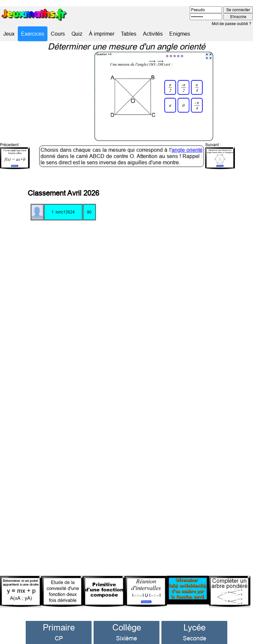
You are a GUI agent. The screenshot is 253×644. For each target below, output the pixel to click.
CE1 (59, 637)
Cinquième (126, 637)
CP (59, 628)
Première (195, 637)
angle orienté (187, 139)
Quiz (77, 34)
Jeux (9, 34)
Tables (129, 34)
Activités (153, 34)
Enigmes (180, 34)
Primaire (59, 617)
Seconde (195, 628)
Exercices (33, 34)
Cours (58, 34)
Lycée (195, 617)
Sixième (126, 628)
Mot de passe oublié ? (232, 24)
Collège (127, 617)
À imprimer (102, 34)
